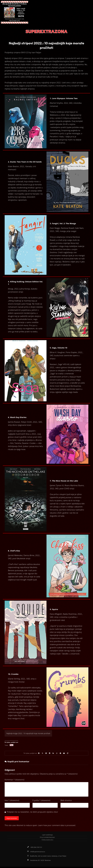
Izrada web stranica (36, 866)
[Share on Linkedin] (53, 754)
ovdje (16, 83)
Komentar (14, 781)
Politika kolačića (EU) (47, 841)
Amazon (14, 86)
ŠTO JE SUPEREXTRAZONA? (47, 839)
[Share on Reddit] (49, 754)
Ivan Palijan (36, 52)
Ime (12, 801)
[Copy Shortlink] (71, 754)
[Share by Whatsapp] (58, 754)
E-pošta (41, 801)
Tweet (6, 745)
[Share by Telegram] (62, 754)
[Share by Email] (67, 754)
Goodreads (42, 86)
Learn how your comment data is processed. (57, 827)
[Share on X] (40, 754)
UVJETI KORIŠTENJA (47, 837)
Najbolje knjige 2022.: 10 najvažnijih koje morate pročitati (28, 733)
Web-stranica (66, 801)
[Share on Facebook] (35, 754)
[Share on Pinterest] (44, 754)
